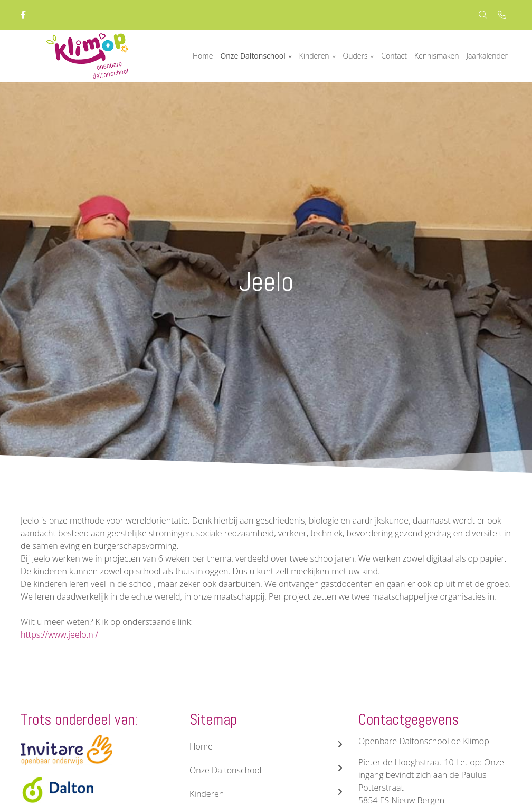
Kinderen (314, 56)
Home (203, 56)
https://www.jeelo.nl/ (59, 634)
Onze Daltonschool (253, 56)
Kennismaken (437, 56)
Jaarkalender (487, 56)
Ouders (355, 56)
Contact (394, 56)
